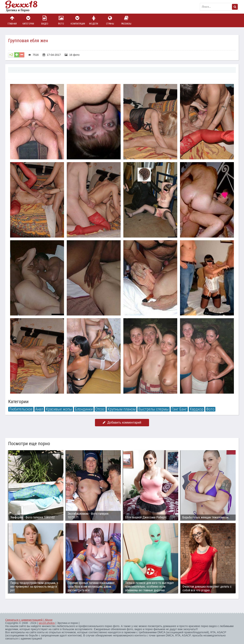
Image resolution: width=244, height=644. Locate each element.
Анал (39, 409)
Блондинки (84, 409)
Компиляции (77, 20)
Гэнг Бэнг (179, 409)
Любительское (21, 409)
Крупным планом (122, 409)
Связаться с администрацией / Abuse (29, 620)
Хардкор (197, 409)
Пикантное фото (25, 7)
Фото (61, 20)
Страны (110, 20)
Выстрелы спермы (154, 409)
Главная (12, 20)
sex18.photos (47, 623)
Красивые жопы (59, 409)
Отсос (100, 409)
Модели (94, 20)
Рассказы (126, 20)
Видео (45, 20)
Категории (28, 20)
